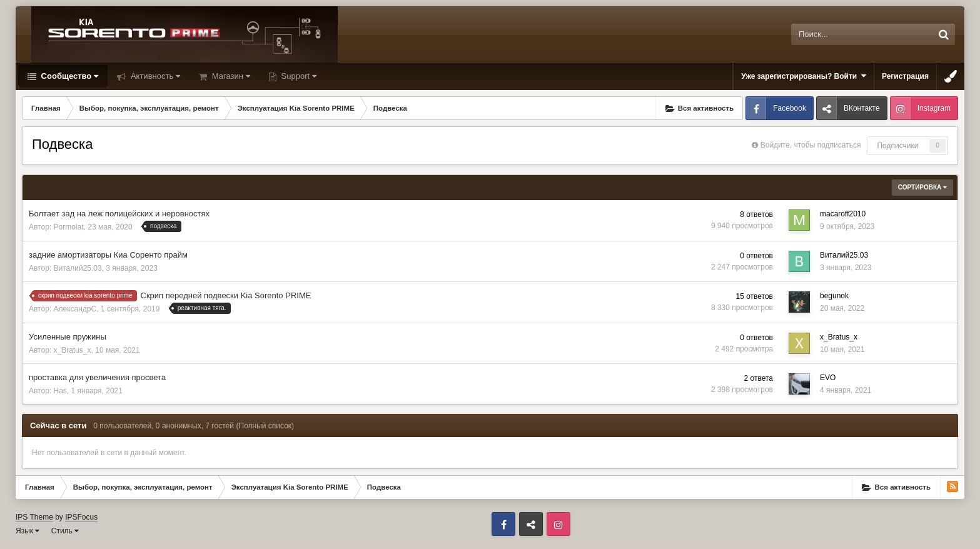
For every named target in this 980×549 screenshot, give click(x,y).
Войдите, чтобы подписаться (811, 145)
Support (298, 76)
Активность (154, 76)
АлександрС (75, 309)
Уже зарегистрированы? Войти (804, 76)
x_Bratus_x (73, 350)
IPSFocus (81, 517)
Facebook (790, 108)
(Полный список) (265, 426)
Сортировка (922, 187)
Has (60, 391)
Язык (28, 531)
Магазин (230, 76)
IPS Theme (34, 517)
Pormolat (69, 227)
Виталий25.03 (78, 268)
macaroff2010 (843, 214)
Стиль (65, 531)
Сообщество (68, 76)
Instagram (934, 108)
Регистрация (905, 76)
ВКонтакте (862, 108)
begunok (834, 296)
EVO (828, 378)
